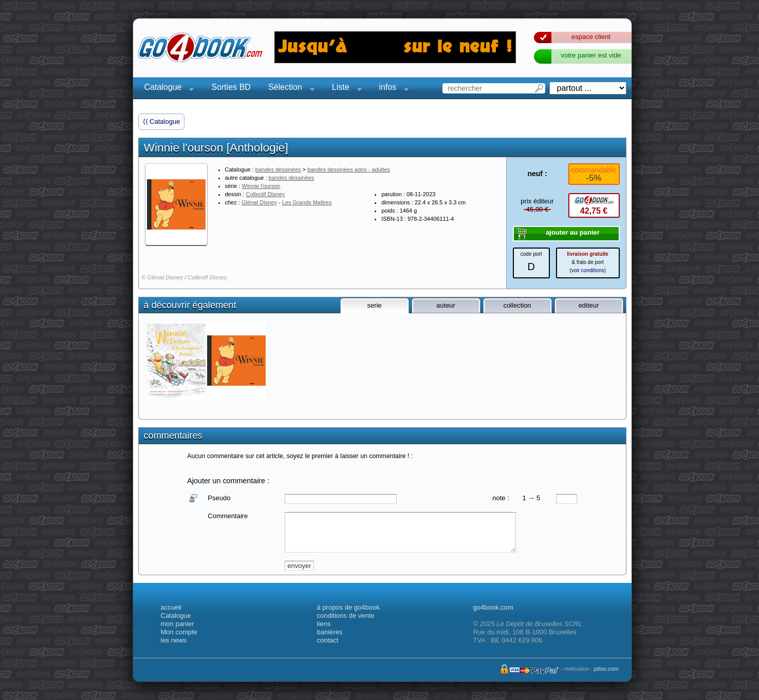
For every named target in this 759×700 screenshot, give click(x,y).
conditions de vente (346, 616)
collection (517, 305)
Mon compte (179, 632)
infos (391, 89)
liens (324, 624)
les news (174, 640)
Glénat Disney (259, 202)
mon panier (178, 624)
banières (330, 632)
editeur (589, 305)
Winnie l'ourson (261, 186)
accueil (171, 607)
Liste (344, 89)
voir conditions (588, 270)
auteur (446, 305)
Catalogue (166, 89)
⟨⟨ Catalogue (162, 121)
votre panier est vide (591, 55)
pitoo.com (606, 669)
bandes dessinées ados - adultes (349, 169)
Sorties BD (231, 87)
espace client (591, 37)
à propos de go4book (348, 607)
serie (374, 305)
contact (328, 640)
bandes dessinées (278, 169)
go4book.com (493, 607)
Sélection (288, 89)
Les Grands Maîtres (307, 202)
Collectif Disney (265, 194)
